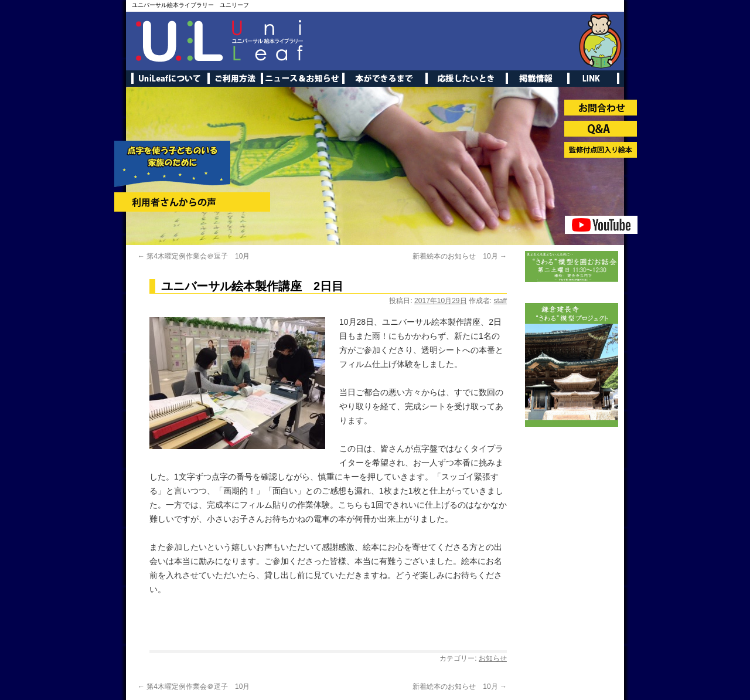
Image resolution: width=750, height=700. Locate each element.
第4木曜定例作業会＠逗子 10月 (194, 256)
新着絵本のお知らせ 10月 (460, 256)
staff (500, 301)
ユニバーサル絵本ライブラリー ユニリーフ (190, 5)
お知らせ (493, 658)
